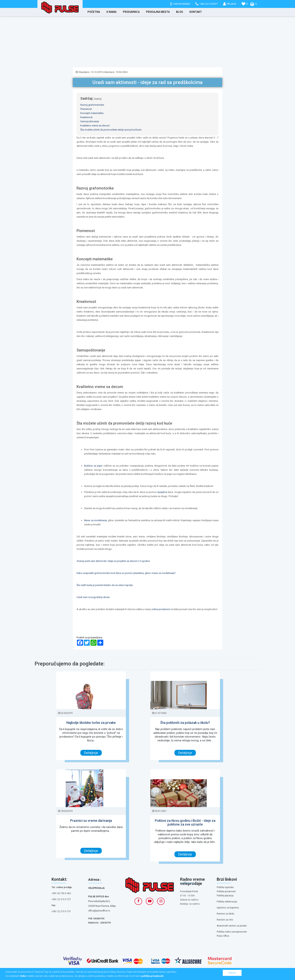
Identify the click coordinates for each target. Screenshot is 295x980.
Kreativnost (86, 117)
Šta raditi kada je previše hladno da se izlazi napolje (105, 585)
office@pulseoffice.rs (99, 911)
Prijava (231, 4)
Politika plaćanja (225, 896)
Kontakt (196, 12)
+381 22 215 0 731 (61, 911)
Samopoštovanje (90, 121)
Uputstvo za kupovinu (228, 908)
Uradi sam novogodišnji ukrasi (93, 597)
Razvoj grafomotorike (92, 105)
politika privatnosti (152, 976)
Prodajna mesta (158, 12)
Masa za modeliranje (95, 520)
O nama (111, 12)
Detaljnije (91, 753)
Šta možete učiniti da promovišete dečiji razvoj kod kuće (111, 130)
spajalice (162, 492)
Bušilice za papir (94, 466)
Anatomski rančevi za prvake (232, 926)
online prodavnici (161, 609)
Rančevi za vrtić (225, 920)
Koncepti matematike (92, 113)
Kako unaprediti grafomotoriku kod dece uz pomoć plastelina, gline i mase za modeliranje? (126, 573)
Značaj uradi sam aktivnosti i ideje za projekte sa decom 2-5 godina (113, 561)
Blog (180, 12)
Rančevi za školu (225, 914)
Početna (94, 12)
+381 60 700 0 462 (61, 893)
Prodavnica (131, 12)
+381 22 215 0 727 (61, 899)
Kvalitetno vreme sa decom (95, 126)
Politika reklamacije (227, 902)
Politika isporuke (225, 887)
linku (23, 976)
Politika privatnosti (226, 891)
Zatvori (232, 973)
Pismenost (86, 109)
